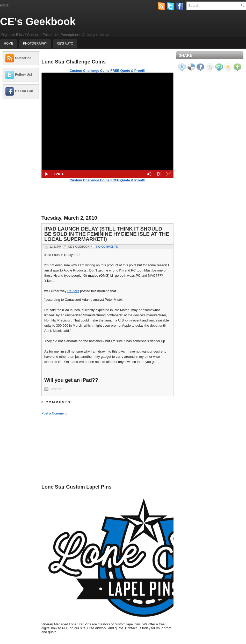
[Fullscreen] (169, 174)
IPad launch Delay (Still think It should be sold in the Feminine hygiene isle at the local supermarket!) (107, 234)
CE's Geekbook (38, 22)
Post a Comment (54, 413)
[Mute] (149, 174)
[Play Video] (46, 174)
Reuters (73, 291)
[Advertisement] (21, 119)
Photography (35, 44)
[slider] (102, 174)
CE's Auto (65, 44)
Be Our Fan (24, 91)
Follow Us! (24, 74)
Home (4, 5)
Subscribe (23, 58)
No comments (107, 247)
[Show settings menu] (159, 174)
